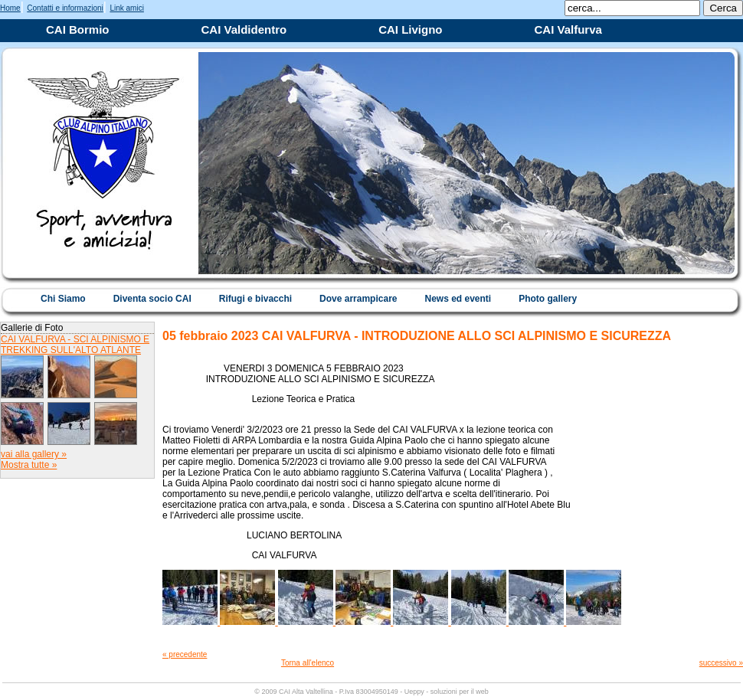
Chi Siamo (63, 299)
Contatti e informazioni (65, 8)
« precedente (185, 654)
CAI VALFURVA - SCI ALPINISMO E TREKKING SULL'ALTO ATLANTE (75, 345)
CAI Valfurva (568, 29)
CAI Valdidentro (244, 29)
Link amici (126, 8)
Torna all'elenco (308, 663)
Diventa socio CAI (152, 299)
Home (10, 8)
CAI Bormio (78, 29)
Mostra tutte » (29, 465)
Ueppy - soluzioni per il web (447, 692)
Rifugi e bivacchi (255, 299)
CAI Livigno (410, 29)
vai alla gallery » (34, 454)
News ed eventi (458, 299)
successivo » (721, 663)
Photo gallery (548, 299)
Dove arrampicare (358, 299)
